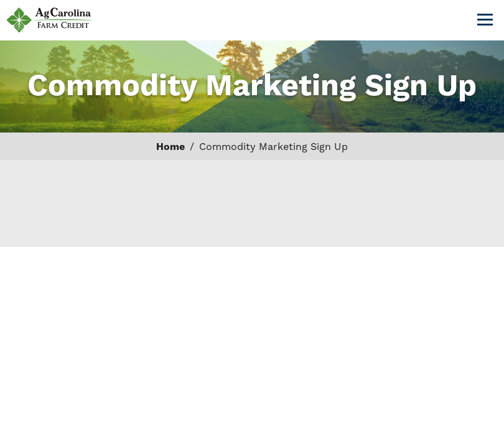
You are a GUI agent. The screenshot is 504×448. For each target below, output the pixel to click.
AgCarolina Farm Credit (50, 20)
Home (170, 147)
